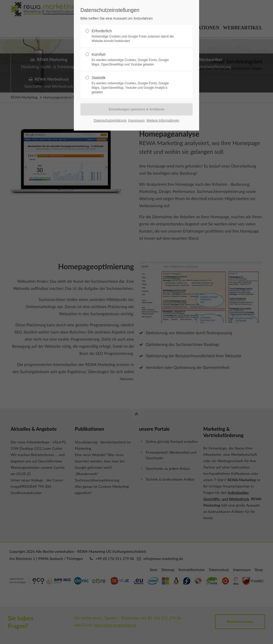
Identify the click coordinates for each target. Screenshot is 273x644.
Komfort (134, 59)
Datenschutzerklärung (110, 120)
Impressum (136, 120)
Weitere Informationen (163, 120)
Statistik (134, 85)
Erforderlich (134, 36)
